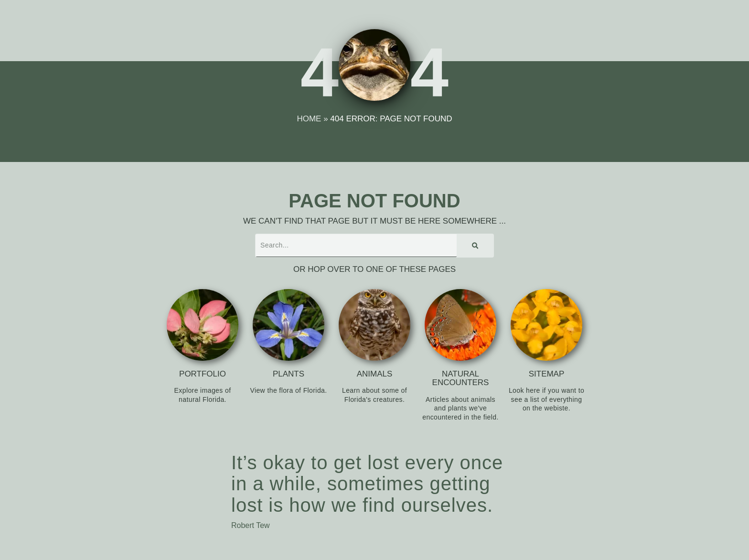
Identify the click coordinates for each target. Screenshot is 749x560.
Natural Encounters (461, 378)
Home (309, 119)
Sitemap (547, 374)
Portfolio (203, 374)
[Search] (475, 246)
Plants (289, 374)
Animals (375, 374)
